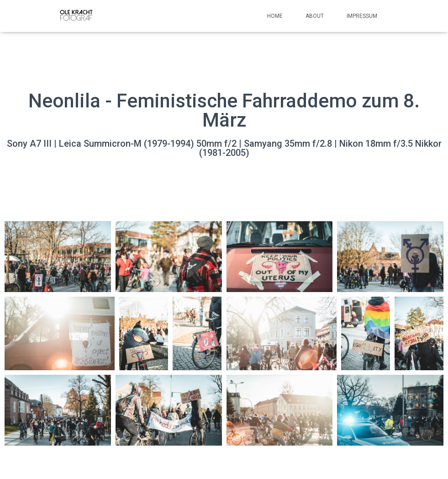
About (315, 16)
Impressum (362, 16)
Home (275, 16)
